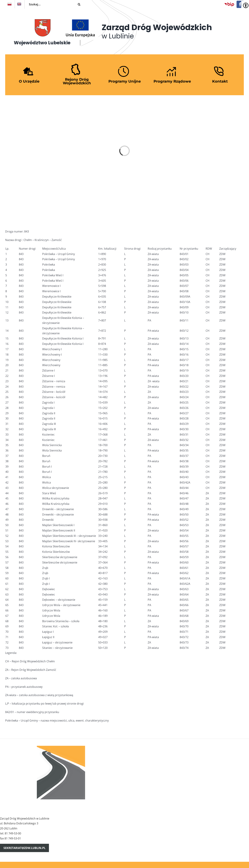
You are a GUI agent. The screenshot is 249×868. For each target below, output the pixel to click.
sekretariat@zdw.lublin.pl (24, 848)
